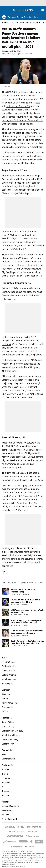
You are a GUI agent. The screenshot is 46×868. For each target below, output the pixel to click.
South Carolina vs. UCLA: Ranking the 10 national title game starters (27, 642)
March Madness (9, 679)
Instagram (6, 778)
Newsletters (7, 811)
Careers (5, 699)
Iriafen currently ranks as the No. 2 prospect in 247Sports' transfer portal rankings (20, 341)
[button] (43, 17)
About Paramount (10, 703)
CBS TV (5, 712)
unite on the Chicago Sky (18, 106)
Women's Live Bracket (33, 23)
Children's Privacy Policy (13, 731)
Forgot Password (9, 819)
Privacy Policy (8, 727)
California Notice (9, 744)
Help (4, 755)
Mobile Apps (7, 684)
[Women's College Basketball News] (23, 17)
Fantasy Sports (8, 666)
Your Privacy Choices (11, 735)
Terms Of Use (8, 722)
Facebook (6, 783)
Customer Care (9, 759)
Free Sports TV (8, 671)
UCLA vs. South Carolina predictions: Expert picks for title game (27, 632)
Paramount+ (7, 707)
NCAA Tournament (18, 23)
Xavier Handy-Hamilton (13, 51)
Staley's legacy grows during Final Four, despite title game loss (26, 622)
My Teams (6, 815)
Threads (6, 791)
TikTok (5, 774)
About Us (6, 694)
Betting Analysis (9, 675)
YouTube (6, 770)
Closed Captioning (10, 740)
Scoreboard (6, 23)
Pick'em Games (9, 662)
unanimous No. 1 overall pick (29, 147)
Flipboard (6, 796)
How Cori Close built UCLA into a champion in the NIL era (25, 601)
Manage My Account (11, 806)
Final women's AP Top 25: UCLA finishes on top (24, 591)
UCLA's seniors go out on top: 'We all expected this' (27, 611)
